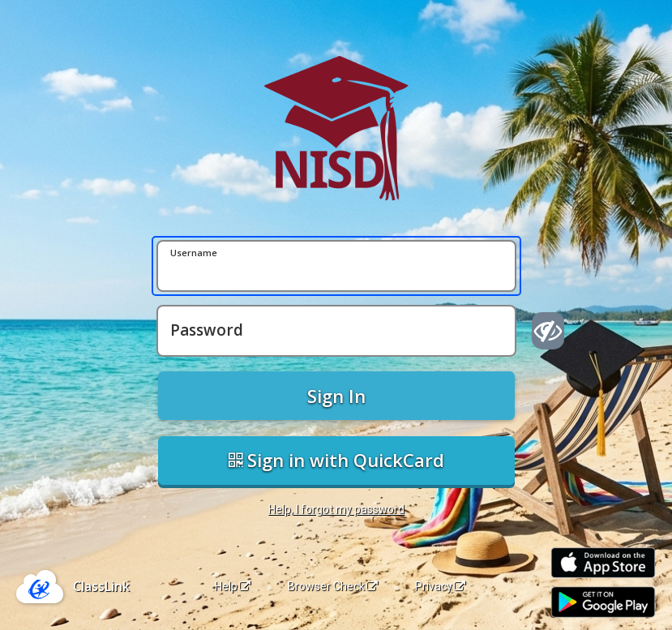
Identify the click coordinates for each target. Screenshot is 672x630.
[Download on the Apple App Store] (603, 563)
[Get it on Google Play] (603, 602)
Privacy (440, 586)
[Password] (336, 331)
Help (233, 586)
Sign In (336, 396)
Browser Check (333, 586)
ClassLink (101, 586)
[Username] (336, 266)
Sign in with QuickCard (336, 460)
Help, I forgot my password (336, 509)
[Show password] (548, 331)
